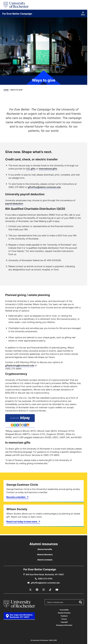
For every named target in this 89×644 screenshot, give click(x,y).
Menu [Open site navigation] (83, 14)
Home (6, 90)
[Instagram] (44, 590)
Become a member (16, 497)
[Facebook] (37, 590)
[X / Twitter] (30, 590)
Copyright (64, 622)
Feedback (64, 616)
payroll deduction (14, 204)
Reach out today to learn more (22, 521)
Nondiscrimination (64, 613)
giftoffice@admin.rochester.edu (44, 187)
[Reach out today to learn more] (44, 516)
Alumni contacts (45, 560)
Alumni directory (45, 554)
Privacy (64, 619)
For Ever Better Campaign (17, 14)
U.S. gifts (31, 169)
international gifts (48, 169)
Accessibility (64, 610)
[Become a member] (44, 491)
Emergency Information (64, 625)
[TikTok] (50, 590)
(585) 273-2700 (45, 579)
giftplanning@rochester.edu (20, 365)
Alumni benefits (45, 549)
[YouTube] (57, 590)
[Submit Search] (80, 602)
